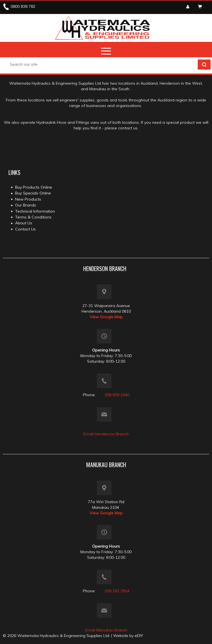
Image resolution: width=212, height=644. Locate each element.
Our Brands (26, 205)
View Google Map (106, 317)
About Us (24, 223)
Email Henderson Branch (106, 434)
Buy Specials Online (33, 193)
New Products (28, 199)
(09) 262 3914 (117, 591)
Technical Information (35, 211)
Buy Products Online (34, 187)
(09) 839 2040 (117, 395)
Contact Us (25, 229)
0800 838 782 (23, 6)
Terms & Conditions (33, 217)
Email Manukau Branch (106, 630)
